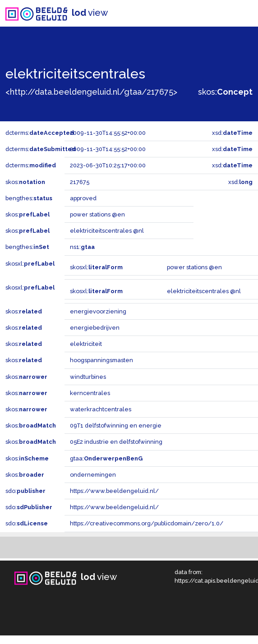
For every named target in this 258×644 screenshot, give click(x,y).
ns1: (82, 247)
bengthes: (29, 198)
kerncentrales (90, 393)
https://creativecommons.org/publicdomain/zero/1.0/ (147, 523)
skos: (225, 92)
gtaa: (106, 458)
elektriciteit (86, 344)
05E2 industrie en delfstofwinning (116, 442)
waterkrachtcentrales (101, 409)
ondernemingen (93, 475)
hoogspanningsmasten (101, 360)
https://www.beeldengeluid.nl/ (114, 491)
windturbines (88, 377)
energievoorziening (98, 311)
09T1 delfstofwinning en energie (116, 425)
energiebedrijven (95, 328)
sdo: (25, 491)
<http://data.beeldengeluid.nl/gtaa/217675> (91, 92)
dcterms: (40, 133)
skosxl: (30, 264)
